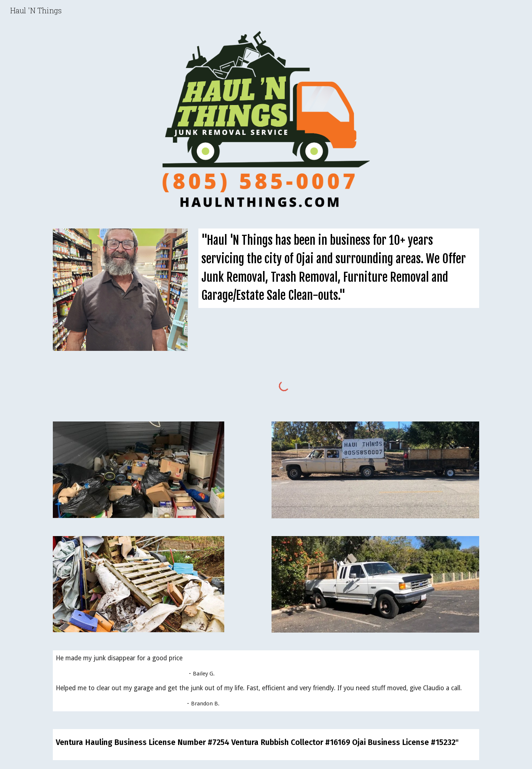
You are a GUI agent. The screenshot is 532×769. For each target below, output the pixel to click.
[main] (339, 268)
